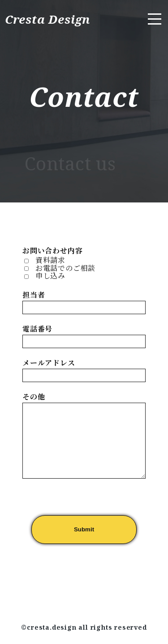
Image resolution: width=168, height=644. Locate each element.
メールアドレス (49, 363)
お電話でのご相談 (65, 268)
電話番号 (37, 329)
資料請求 (50, 260)
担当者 (34, 295)
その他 (34, 397)
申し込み (50, 276)
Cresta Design (49, 19)
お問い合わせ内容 (52, 251)
